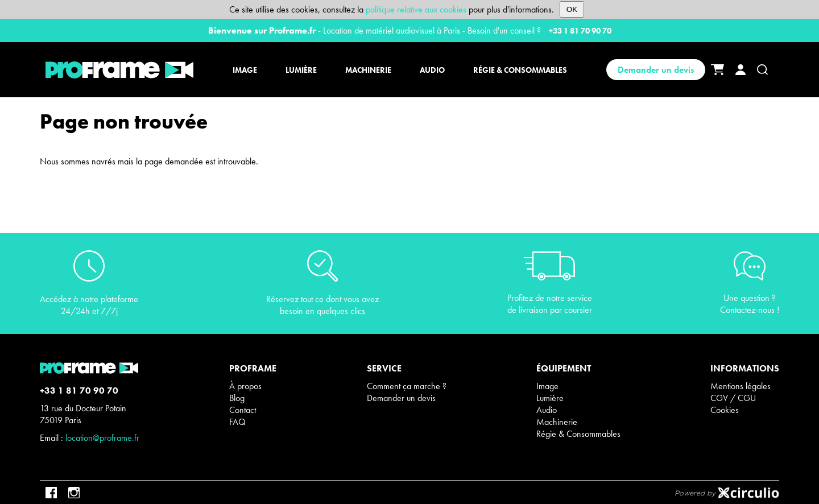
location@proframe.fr (102, 438)
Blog (237, 398)
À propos (245, 386)
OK (572, 9)
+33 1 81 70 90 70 (580, 31)
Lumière (550, 398)
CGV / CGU (733, 398)
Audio (547, 410)
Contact (243, 410)
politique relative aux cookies (416, 9)
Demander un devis (656, 70)
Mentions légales (741, 386)
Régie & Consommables (578, 434)
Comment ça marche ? (407, 386)
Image (547, 386)
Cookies (725, 410)
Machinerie (557, 422)
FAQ (237, 422)
